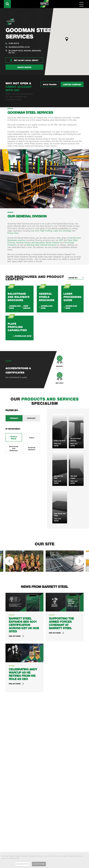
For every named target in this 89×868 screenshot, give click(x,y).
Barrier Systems (53, 243)
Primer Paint (13, 233)
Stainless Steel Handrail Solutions (41, 245)
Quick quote (24, 67)
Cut (33, 231)
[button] (67, 39)
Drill (37, 231)
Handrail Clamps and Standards (30, 243)
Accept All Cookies (39, 864)
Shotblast (67, 231)
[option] (24, 561)
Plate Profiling (46, 231)
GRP (61, 240)
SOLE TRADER (50, 85)
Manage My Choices (23, 864)
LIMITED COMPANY (72, 85)
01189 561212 (14, 43)
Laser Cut (58, 231)
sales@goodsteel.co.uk (19, 47)
